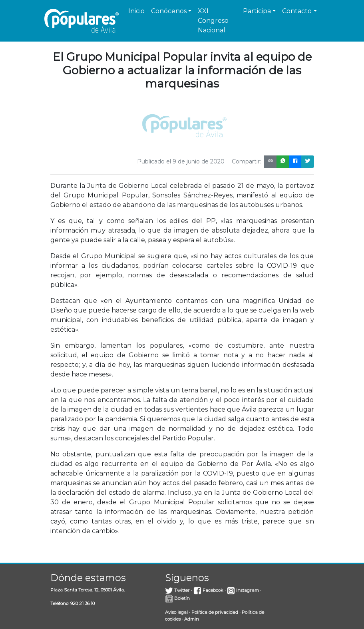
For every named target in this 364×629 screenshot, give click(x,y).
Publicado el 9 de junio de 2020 (181, 161)
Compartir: (246, 161)
